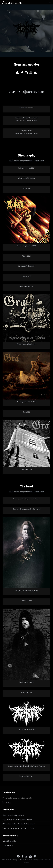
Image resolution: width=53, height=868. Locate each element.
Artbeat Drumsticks (9, 841)
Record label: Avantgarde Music (13, 815)
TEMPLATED (22, 860)
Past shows (6, 802)
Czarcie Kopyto (8, 846)
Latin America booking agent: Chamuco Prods (18, 828)
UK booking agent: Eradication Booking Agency (19, 824)
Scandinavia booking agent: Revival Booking (18, 820)
